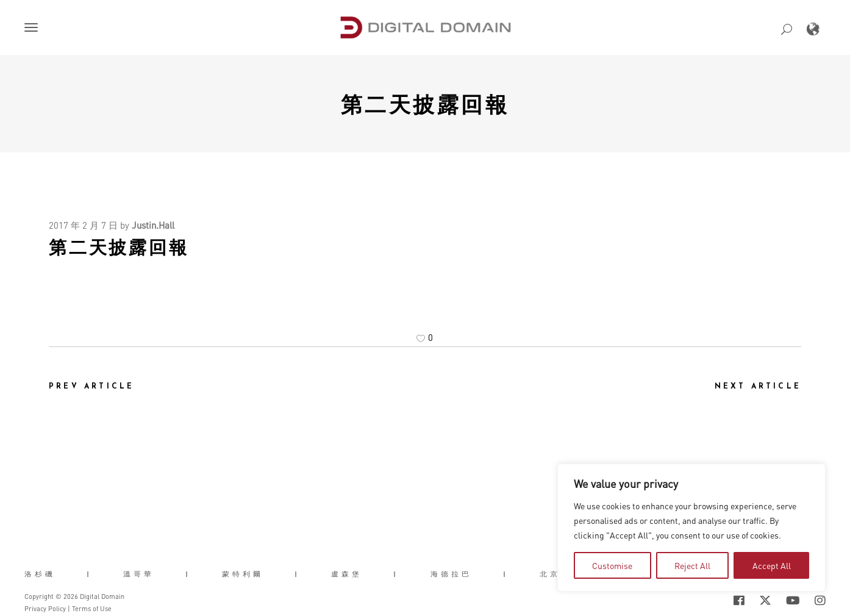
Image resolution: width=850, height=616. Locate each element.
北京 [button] (550, 574)
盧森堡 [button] (347, 574)
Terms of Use (92, 609)
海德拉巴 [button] (451, 574)
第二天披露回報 (425, 104)
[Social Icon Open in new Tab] (739, 600)
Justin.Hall (153, 225)
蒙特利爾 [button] (243, 574)
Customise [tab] (612, 565)
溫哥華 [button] (139, 574)
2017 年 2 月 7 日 (83, 225)
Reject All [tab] (692, 565)
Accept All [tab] (772, 565)
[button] (34, 29)
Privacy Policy (45, 609)
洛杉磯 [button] (40, 574)
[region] (691, 528)
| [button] (89, 574)
